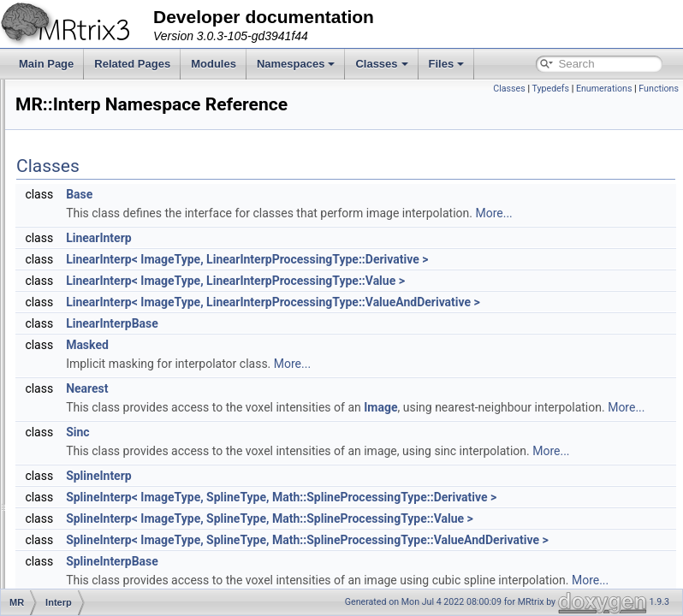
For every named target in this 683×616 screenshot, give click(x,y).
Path (81, 380)
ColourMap (95, 154)
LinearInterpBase (326, 385)
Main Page (46, 64)
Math (82, 361)
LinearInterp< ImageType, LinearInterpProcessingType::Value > (449, 323)
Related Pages (132, 64)
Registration (98, 455)
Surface (88, 530)
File (78, 210)
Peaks (84, 399)
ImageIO (90, 323)
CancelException (109, 587)
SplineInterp (313, 575)
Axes (82, 116)
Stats (82, 493)
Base (293, 218)
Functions (659, 89)
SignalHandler (102, 474)
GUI (79, 286)
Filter (82, 229)
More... (372, 256)
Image (594, 469)
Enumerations (604, 89)
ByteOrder (94, 135)
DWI (80, 192)
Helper (85, 305)
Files (447, 64)
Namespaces (296, 64)
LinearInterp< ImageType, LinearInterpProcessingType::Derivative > (461, 302)
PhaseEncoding (106, 418)
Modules (214, 64)
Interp (83, 342)
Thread (86, 549)
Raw (80, 436)
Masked (301, 406)
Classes (381, 64)
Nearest (301, 450)
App (79, 98)
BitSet (84, 568)
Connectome (99, 173)
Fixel (81, 248)
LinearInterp (313, 281)
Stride (83, 512)
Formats (89, 267)
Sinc (291, 512)
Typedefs (550, 89)
